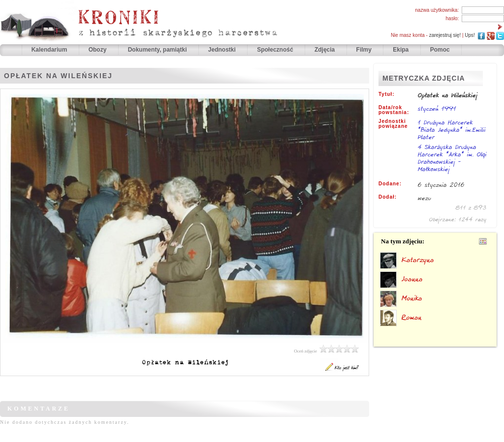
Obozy (98, 50)
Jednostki (223, 50)
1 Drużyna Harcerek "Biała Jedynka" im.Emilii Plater (452, 130)
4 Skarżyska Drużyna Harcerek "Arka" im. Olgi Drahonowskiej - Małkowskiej (452, 159)
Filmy (364, 50)
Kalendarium (50, 50)
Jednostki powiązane (393, 124)
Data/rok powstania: (394, 110)
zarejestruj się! (445, 35)
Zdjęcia (326, 50)
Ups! (470, 35)
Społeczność (276, 50)
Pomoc (440, 50)
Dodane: (390, 184)
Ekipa (401, 50)
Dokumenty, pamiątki (158, 50)
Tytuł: (386, 94)
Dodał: (388, 197)
